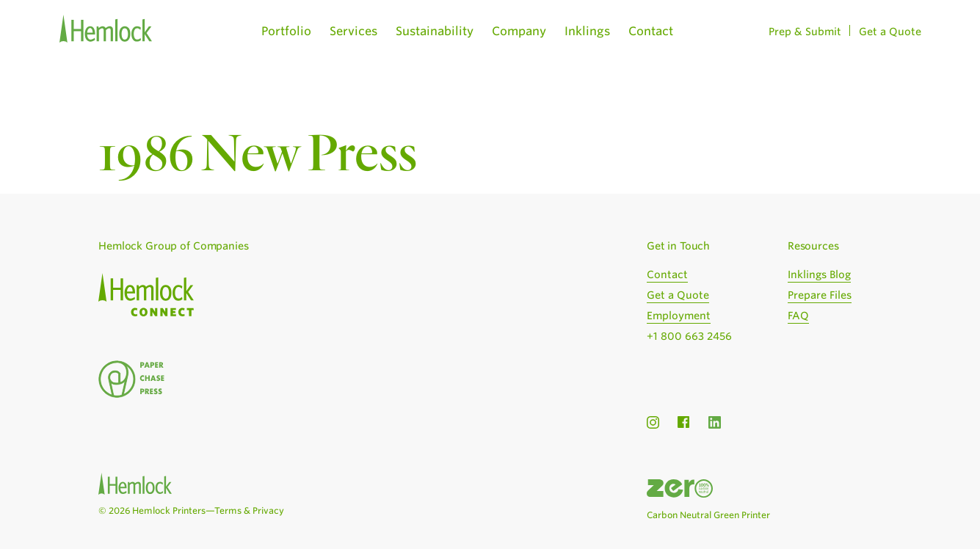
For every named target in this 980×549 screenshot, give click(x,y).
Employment (679, 316)
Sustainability (435, 31)
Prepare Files (820, 295)
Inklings (587, 31)
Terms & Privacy (249, 510)
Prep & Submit (805, 32)
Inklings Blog (819, 274)
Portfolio (286, 31)
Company (519, 31)
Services (353, 31)
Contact (651, 31)
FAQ (798, 316)
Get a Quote (890, 32)
